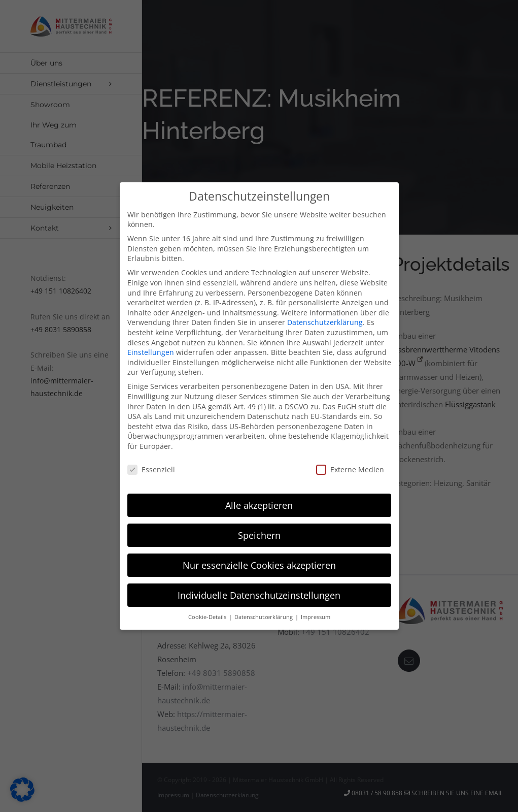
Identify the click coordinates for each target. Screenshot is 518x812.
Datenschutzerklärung (325, 319)
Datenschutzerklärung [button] (264, 613)
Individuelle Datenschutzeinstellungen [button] (259, 592)
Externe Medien (350, 466)
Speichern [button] (259, 532)
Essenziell (151, 466)
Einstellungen (151, 349)
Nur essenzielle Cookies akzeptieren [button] (259, 562)
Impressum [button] (316, 613)
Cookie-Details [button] (208, 613)
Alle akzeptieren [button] (259, 502)
